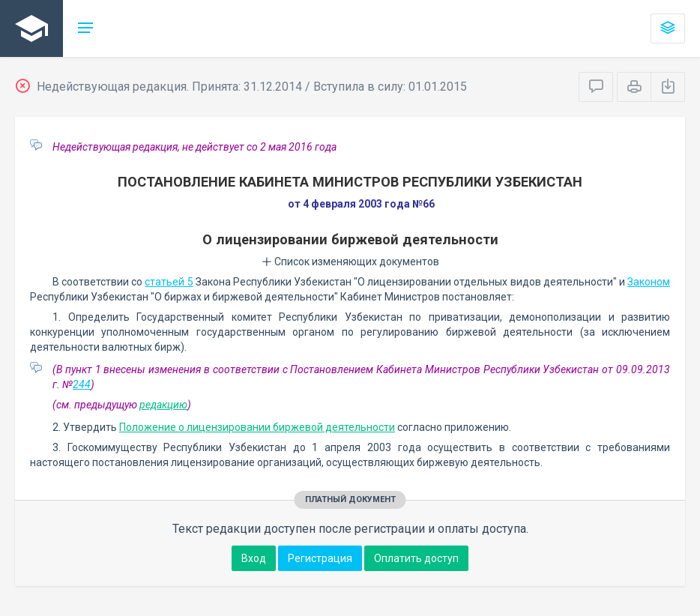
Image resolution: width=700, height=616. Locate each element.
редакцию (163, 405)
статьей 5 (169, 282)
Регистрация (320, 558)
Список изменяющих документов (350, 262)
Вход (254, 558)
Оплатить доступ (416, 558)
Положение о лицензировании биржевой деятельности (257, 427)
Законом (649, 282)
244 (82, 384)
